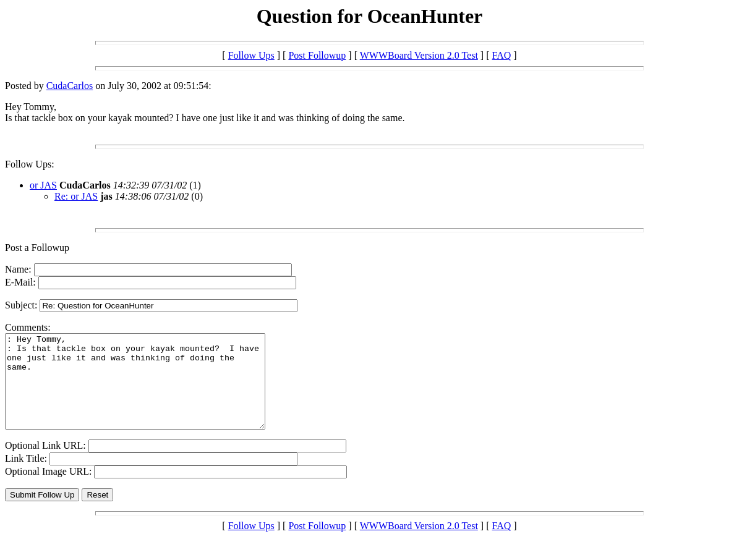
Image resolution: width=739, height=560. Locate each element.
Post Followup (317, 55)
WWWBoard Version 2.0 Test (419, 55)
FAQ (502, 55)
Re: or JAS (76, 196)
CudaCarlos (70, 86)
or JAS (43, 185)
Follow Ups (251, 55)
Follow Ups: (30, 164)
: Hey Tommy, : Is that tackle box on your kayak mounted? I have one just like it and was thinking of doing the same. (151, 391)
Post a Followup (37, 248)
